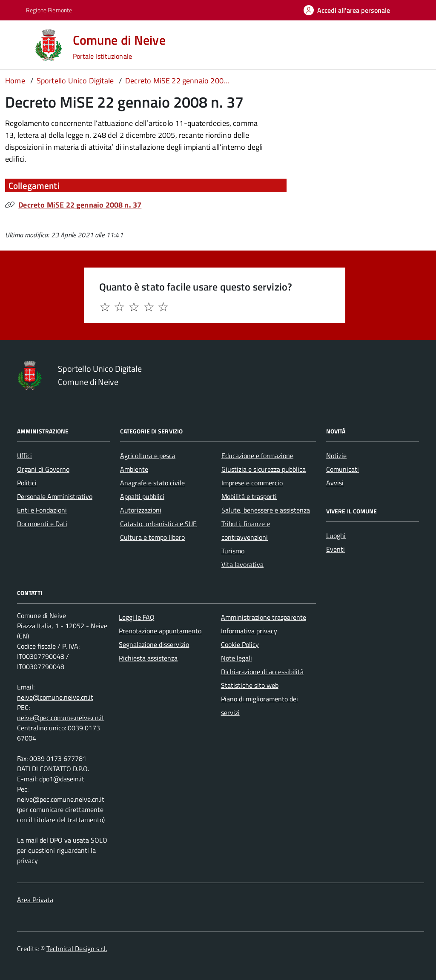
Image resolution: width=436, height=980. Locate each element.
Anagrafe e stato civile (152, 483)
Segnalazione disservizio (154, 644)
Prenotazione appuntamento (160, 631)
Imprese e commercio (252, 483)
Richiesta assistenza (148, 658)
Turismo (233, 551)
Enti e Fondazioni (42, 510)
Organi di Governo (43, 469)
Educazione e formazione (257, 456)
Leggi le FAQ (137, 617)
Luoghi (336, 536)
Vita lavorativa (242, 564)
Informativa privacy (249, 631)
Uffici (24, 456)
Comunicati (343, 469)
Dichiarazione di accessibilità (262, 672)
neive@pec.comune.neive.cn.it (61, 718)
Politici (27, 483)
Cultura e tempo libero (152, 537)
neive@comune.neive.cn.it (55, 697)
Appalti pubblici (142, 496)
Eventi (336, 549)
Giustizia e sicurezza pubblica (264, 469)
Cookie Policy (240, 644)
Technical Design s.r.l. (77, 949)
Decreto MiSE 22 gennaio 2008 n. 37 (80, 205)
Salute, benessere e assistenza (266, 510)
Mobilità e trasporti (249, 496)
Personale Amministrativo (55, 496)
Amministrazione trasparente (264, 617)
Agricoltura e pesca (148, 456)
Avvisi (335, 483)
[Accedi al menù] (18, 44)
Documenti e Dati (42, 524)
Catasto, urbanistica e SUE (158, 524)
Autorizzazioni (141, 510)
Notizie (336, 456)
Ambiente (134, 469)
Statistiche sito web (250, 685)
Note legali (237, 658)
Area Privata (35, 900)
